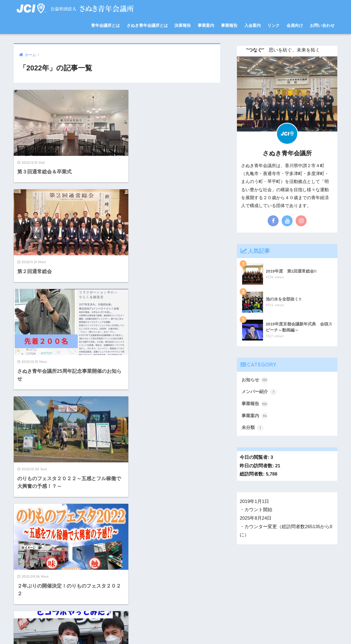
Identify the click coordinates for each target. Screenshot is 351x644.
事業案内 (206, 25)
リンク (274, 25)
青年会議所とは (105, 25)
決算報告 (183, 25)
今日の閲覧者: (255, 459)
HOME (176, 621)
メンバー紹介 (260, 392)
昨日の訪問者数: (257, 467)
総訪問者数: (253, 475)
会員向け (295, 25)
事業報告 (229, 25)
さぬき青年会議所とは (147, 25)
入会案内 (253, 25)
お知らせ (255, 380)
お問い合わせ (322, 25)
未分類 (253, 429)
